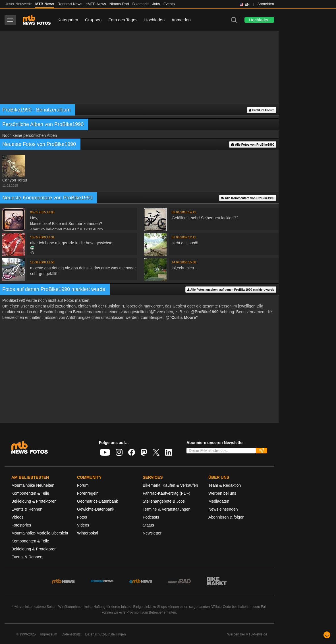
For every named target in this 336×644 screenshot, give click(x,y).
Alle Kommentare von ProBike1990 (248, 198)
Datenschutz (71, 634)
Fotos (82, 517)
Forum (83, 485)
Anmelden (266, 4)
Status (148, 525)
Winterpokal (88, 533)
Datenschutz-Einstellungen (106, 634)
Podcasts (151, 517)
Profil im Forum (262, 110)
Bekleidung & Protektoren (34, 501)
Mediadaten (219, 501)
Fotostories (21, 525)
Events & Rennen (27, 509)
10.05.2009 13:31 (42, 237)
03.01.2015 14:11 (184, 212)
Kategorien (68, 20)
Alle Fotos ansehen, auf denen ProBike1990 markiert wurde (231, 290)
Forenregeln (88, 493)
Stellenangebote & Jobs (164, 501)
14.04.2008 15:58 (184, 262)
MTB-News (45, 4)
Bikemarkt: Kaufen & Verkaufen (170, 485)
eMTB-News (96, 4)
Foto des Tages (123, 20)
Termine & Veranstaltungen (167, 509)
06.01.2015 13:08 (42, 212)
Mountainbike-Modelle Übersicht (40, 533)
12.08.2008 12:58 (42, 262)
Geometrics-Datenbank (98, 501)
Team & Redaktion (225, 485)
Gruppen (93, 20)
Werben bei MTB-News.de (247, 634)
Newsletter (152, 533)
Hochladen (155, 20)
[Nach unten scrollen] (327, 635)
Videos (17, 517)
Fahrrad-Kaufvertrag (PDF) (166, 493)
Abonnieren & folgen (226, 517)
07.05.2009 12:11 (184, 237)
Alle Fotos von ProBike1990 (253, 145)
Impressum (49, 634)
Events (169, 4)
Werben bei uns (222, 493)
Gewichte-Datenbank (96, 509)
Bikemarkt (140, 4)
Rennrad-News (70, 4)
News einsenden (223, 509)
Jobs (156, 4)
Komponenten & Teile (30, 493)
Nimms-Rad (119, 4)
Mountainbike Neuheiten (33, 485)
